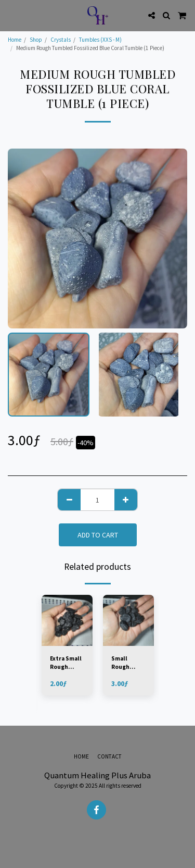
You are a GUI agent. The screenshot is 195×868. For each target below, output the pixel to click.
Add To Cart (98, 535)
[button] (11, 15)
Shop (36, 40)
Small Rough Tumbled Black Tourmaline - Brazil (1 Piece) (128, 663)
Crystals (61, 40)
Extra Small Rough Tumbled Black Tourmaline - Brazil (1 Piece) (66, 663)
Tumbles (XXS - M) (100, 40)
